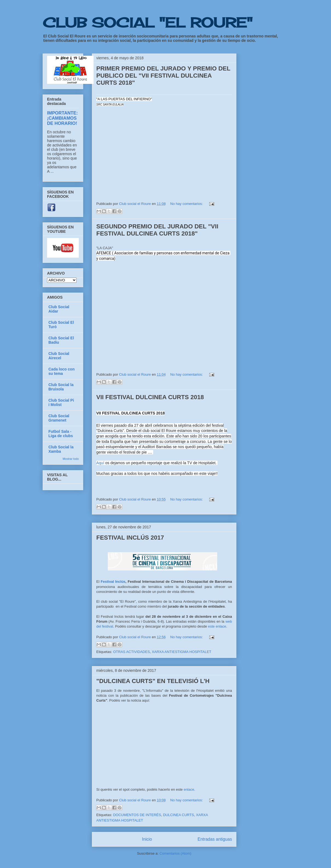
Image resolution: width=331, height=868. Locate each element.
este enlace (217, 626)
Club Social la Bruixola (61, 387)
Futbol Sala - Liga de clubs (61, 434)
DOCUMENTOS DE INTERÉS (137, 815)
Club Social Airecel (59, 356)
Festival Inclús (113, 582)
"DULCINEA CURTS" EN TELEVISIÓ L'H (153, 681)
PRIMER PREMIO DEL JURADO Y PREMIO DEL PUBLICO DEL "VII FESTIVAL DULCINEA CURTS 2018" (163, 76)
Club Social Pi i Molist (61, 402)
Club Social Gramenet (59, 418)
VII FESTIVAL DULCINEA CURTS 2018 (150, 397)
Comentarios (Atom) (175, 853)
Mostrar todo (71, 459)
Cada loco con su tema (62, 371)
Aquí (101, 463)
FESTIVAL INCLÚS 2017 (130, 538)
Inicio (147, 839)
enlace (189, 789)
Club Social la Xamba (61, 449)
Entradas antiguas (215, 839)
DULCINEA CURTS (178, 815)
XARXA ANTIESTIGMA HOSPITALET (182, 652)
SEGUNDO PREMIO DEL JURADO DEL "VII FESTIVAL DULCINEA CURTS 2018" (157, 230)
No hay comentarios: (187, 204)
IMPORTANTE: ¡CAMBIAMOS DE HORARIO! (62, 118)
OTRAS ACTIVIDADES (131, 652)
